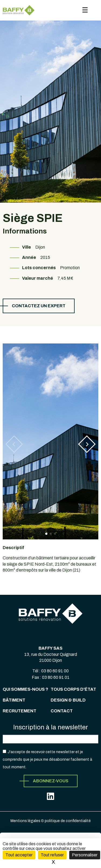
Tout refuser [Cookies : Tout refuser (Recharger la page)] (52, 855)
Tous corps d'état (73, 689)
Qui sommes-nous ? (25, 689)
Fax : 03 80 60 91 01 (51, 677)
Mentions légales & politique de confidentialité (51, 821)
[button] (87, 444)
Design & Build (68, 700)
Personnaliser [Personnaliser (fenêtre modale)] (85, 855)
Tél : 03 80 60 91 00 (50, 671)
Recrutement (20, 711)
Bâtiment (14, 700)
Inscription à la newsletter (51, 727)
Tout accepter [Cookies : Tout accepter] (19, 855)
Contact (62, 711)
